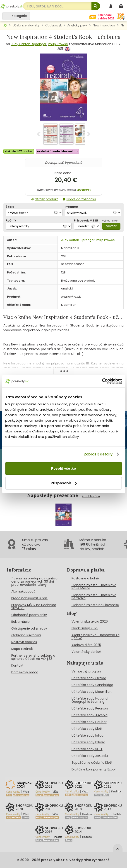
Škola (10, 207)
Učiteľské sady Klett (87, 729)
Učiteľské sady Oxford (89, 678)
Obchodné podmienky (29, 615)
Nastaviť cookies (24, 642)
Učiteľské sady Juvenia (90, 715)
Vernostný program (87, 671)
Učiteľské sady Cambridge (92, 685)
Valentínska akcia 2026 (90, 621)
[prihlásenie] (111, 6)
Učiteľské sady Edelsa (88, 742)
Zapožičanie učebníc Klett (92, 763)
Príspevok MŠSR (86, 220)
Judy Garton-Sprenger (29, 44)
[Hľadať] (96, 6)
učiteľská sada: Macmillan (57, 151)
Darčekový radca (25, 672)
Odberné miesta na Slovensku (95, 605)
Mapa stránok (22, 649)
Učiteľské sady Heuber (89, 722)
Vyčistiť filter (110, 221)
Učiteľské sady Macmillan (92, 692)
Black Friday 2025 (85, 628)
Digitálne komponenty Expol (93, 769)
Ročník (11, 220)
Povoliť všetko (64, 468)
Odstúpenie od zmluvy (29, 628)
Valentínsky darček (86, 652)
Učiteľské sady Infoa (87, 735)
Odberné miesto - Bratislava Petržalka (94, 597)
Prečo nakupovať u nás (29, 598)
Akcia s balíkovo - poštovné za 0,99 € (96, 637)
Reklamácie (20, 622)
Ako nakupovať (23, 591)
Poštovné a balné (85, 578)
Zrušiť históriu (91, 496)
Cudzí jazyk (54, 25)
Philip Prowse (58, 44)
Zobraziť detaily (98, 454)
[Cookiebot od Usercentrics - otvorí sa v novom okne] (102, 381)
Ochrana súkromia (26, 635)
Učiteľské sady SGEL (87, 749)
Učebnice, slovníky (26, 25)
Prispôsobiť (64, 483)
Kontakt (17, 665)
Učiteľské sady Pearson (90, 708)
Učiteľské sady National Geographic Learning (90, 700)
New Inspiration (104, 25)
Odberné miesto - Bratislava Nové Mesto (94, 587)
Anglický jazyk (77, 25)
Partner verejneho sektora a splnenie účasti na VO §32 (33, 657)
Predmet (72, 207)
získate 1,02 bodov (19, 151)
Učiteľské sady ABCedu (90, 756)
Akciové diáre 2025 (86, 645)
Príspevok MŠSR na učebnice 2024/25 (34, 607)
